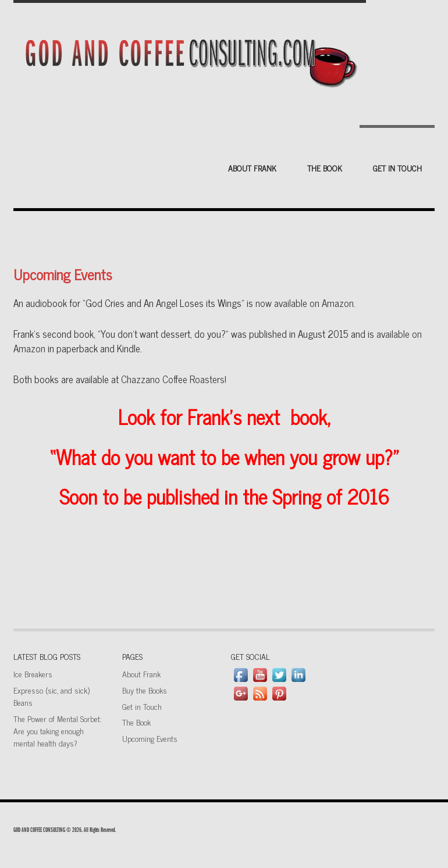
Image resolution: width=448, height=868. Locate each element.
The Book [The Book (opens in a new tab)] (136, 722)
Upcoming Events (150, 738)
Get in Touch (397, 168)
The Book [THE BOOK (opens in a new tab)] (325, 168)
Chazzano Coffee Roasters (173, 379)
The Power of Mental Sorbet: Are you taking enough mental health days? (57, 731)
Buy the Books (145, 690)
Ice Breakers (33, 674)
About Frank (252, 168)
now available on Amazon (305, 303)
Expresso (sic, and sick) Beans (51, 696)
